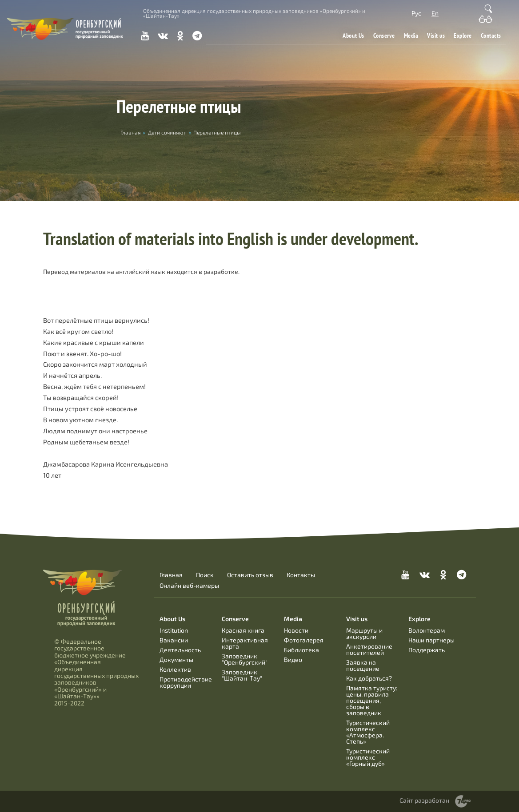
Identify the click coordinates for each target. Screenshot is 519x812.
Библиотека (301, 650)
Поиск (205, 575)
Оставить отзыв (250, 575)
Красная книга (243, 630)
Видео (293, 660)
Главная (171, 575)
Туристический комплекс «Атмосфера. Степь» (368, 732)
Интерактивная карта (245, 643)
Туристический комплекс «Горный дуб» (368, 757)
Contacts (491, 36)
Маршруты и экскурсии (364, 633)
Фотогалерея (304, 640)
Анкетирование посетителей (369, 649)
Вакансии (174, 640)
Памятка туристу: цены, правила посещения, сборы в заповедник (372, 700)
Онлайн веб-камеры (189, 586)
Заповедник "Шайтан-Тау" (242, 675)
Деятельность (180, 650)
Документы (176, 660)
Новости (296, 630)
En (435, 13)
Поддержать (427, 650)
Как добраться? (369, 678)
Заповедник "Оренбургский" (245, 659)
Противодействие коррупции (186, 682)
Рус (416, 13)
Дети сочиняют (167, 132)
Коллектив (175, 669)
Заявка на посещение (363, 665)
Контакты (301, 575)
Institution (174, 630)
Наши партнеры (431, 640)
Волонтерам (427, 630)
